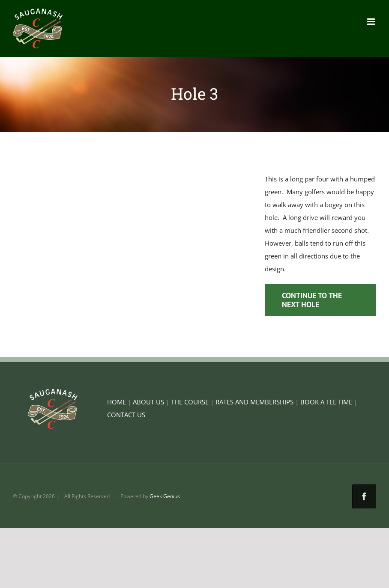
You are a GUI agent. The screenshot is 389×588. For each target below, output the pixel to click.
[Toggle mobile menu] (372, 22)
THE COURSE (190, 402)
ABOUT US (148, 402)
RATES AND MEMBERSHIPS (254, 402)
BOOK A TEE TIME (326, 402)
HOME (117, 402)
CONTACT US (126, 415)
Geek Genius (165, 496)
